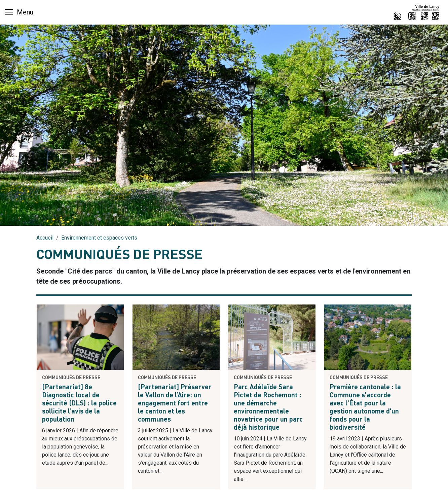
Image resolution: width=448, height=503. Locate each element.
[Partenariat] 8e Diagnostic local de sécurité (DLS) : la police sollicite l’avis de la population (79, 404)
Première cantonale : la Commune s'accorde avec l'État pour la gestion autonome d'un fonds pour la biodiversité (365, 408)
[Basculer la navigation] (19, 12)
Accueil (45, 238)
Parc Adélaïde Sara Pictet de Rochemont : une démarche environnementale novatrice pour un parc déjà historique (268, 408)
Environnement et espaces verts (99, 238)
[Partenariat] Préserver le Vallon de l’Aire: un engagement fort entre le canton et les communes (175, 404)
